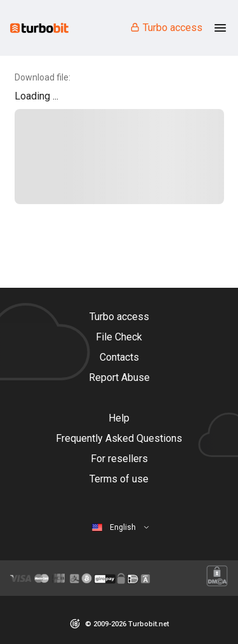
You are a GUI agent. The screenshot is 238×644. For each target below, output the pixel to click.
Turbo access (166, 28)
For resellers (119, 459)
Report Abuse (119, 377)
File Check (119, 337)
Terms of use (119, 479)
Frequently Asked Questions (119, 438)
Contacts (119, 357)
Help (119, 418)
